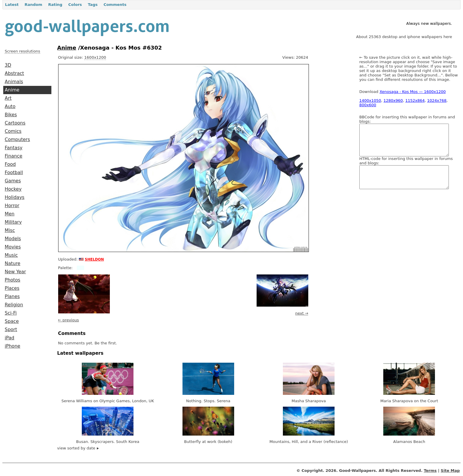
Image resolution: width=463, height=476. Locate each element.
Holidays (15, 197)
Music (11, 255)
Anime (12, 90)
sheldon (94, 259)
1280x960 (393, 100)
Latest (12, 5)
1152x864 (415, 100)
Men (10, 214)
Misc (10, 230)
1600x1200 (95, 57)
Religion (14, 305)
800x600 (368, 105)
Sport (11, 330)
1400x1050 (370, 100)
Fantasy (14, 148)
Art (8, 98)
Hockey (13, 189)
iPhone (13, 346)
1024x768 (437, 100)
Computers (17, 140)
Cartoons (15, 123)
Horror (12, 206)
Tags (93, 5)
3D (8, 65)
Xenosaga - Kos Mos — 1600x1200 (413, 92)
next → (302, 313)
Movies (13, 247)
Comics (13, 131)
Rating (55, 5)
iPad (10, 338)
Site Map (450, 471)
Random (33, 5)
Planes (12, 297)
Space (12, 321)
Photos (13, 280)
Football (14, 173)
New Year (15, 272)
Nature (13, 264)
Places (12, 288)
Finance (14, 156)
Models (13, 239)
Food (10, 164)
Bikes (11, 115)
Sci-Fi (11, 313)
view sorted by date (78, 448)
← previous (69, 320)
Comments (115, 5)
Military (13, 222)
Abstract (14, 73)
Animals (14, 82)
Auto (10, 107)
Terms (430, 471)
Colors (75, 5)
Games (13, 181)
